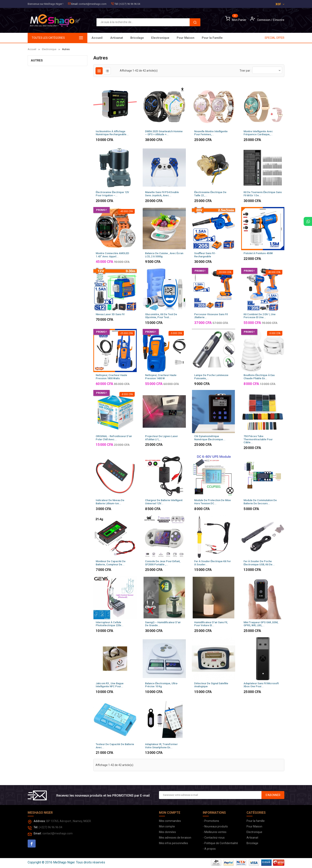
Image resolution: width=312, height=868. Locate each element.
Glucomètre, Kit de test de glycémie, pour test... (161, 316)
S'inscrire (279, 20)
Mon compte (167, 826)
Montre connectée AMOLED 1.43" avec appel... (112, 255)
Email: (75, 4)
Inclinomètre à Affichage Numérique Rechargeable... (112, 133)
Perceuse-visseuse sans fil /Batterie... (211, 316)
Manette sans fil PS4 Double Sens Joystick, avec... (162, 194)
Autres (37, 60)
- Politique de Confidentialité (220, 843)
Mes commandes (170, 821)
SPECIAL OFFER (274, 38)
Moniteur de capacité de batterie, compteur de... (111, 563)
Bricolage (197, 38)
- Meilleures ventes (215, 832)
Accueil (97, 38)
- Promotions (211, 821)
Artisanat (218, 38)
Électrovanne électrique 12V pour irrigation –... (112, 194)
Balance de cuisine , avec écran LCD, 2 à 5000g (164, 255)
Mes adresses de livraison (175, 838)
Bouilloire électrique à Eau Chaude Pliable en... (259, 377)
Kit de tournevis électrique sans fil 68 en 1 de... (263, 194)
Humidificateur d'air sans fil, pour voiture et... (211, 624)
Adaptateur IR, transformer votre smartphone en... (161, 746)
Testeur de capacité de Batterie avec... (115, 746)
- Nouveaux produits (215, 826)
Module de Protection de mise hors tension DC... (213, 502)
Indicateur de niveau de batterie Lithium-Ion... (110, 502)
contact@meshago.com (93, 4)
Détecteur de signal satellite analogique (211, 685)
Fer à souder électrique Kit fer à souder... (213, 563)
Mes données (167, 832)
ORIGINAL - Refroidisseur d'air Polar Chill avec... (114, 438)
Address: (40, 821)
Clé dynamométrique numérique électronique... (210, 438)
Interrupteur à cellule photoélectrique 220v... (110, 624)
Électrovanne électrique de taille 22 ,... (210, 194)
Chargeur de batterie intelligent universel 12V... (164, 502)
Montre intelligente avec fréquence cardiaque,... (258, 133)
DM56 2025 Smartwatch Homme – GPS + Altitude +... (164, 133)
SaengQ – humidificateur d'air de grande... (163, 624)
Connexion (264, 20)
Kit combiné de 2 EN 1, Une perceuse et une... (260, 316)
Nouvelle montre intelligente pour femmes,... (211, 133)
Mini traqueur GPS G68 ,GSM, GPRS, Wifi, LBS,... (261, 624)
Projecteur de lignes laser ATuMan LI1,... (161, 438)
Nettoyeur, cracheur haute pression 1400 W (161, 377)
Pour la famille (256, 821)
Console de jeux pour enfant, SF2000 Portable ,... (163, 563)
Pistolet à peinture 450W (258, 253)
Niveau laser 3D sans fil (110, 314)
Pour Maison (147, 38)
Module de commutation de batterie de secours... (260, 502)
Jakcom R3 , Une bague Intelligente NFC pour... (110, 685)
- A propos (209, 849)
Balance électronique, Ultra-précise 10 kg (162, 685)
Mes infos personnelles (174, 843)
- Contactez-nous (214, 838)
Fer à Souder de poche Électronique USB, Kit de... (259, 563)
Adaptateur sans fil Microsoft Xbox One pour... (261, 685)
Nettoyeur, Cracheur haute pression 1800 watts (111, 377)
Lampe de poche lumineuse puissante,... (211, 377)
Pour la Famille (121, 38)
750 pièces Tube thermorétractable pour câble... (258, 439)
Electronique (173, 38)
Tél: (117, 4)
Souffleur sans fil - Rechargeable (205, 255)
